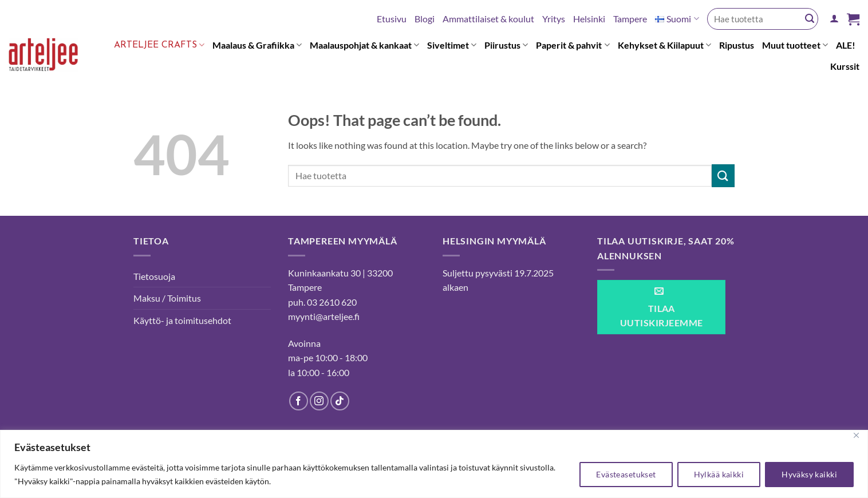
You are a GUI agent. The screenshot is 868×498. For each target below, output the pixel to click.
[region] (434, 464)
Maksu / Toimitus (167, 298)
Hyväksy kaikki (809, 474)
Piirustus (506, 45)
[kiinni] (856, 435)
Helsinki (589, 19)
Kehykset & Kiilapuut (664, 45)
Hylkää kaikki (719, 474)
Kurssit (845, 66)
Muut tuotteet (795, 45)
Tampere (630, 19)
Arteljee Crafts (159, 45)
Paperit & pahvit (573, 45)
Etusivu (392, 19)
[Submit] (810, 19)
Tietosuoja (154, 276)
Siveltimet (452, 45)
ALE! (846, 45)
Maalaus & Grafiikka (257, 45)
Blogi (425, 19)
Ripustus (737, 45)
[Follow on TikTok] (340, 401)
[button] (834, 19)
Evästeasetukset (626, 474)
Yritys (554, 19)
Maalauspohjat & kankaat (364, 45)
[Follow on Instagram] (319, 401)
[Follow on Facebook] (299, 401)
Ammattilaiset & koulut (488, 19)
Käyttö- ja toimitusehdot (182, 320)
